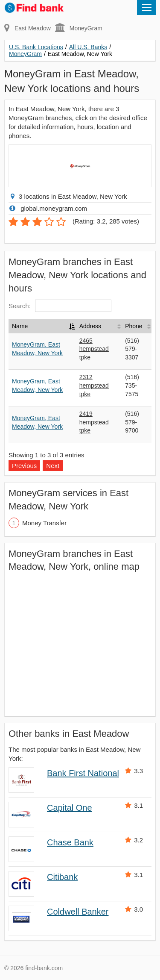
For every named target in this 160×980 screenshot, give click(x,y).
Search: (60, 306)
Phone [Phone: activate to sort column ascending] (134, 326)
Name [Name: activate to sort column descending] (20, 326)
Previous (24, 466)
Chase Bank (70, 842)
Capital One (70, 808)
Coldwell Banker (78, 912)
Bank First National (83, 773)
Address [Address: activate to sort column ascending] (90, 326)
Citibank (62, 877)
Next (53, 466)
